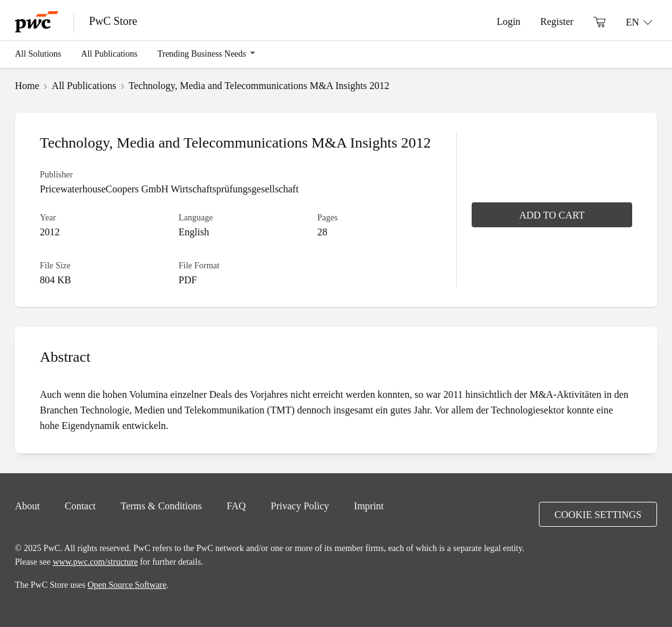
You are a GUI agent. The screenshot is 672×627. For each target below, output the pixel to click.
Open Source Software (127, 585)
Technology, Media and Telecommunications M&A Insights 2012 (259, 85)
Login (508, 21)
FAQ (236, 506)
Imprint (369, 506)
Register (557, 21)
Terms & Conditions (161, 506)
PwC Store (113, 21)
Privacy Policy (300, 506)
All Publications (109, 54)
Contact (80, 506)
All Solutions (38, 54)
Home (27, 85)
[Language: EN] (639, 22)
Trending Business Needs (202, 54)
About (27, 506)
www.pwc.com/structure (96, 562)
